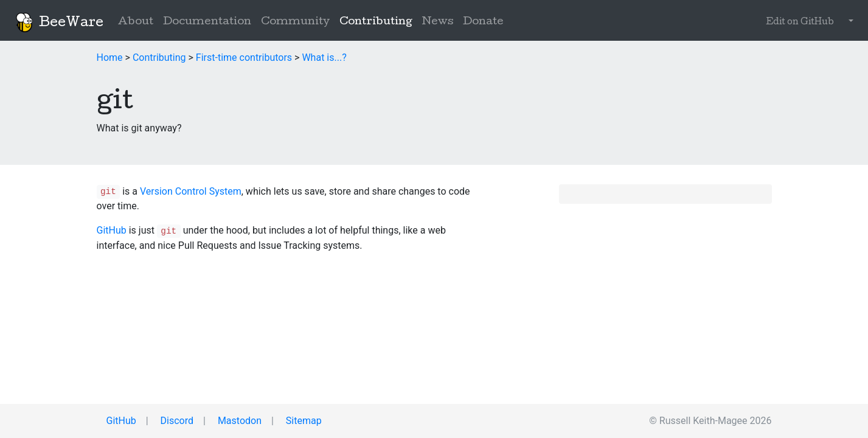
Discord (176, 421)
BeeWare (59, 23)
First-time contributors (244, 57)
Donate (483, 22)
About (136, 22)
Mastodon (238, 421)
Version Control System (191, 191)
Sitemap (303, 421)
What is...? (324, 57)
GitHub (112, 230)
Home (110, 57)
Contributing (378, 21)
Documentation (207, 22)
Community (295, 22)
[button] (849, 23)
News (438, 22)
